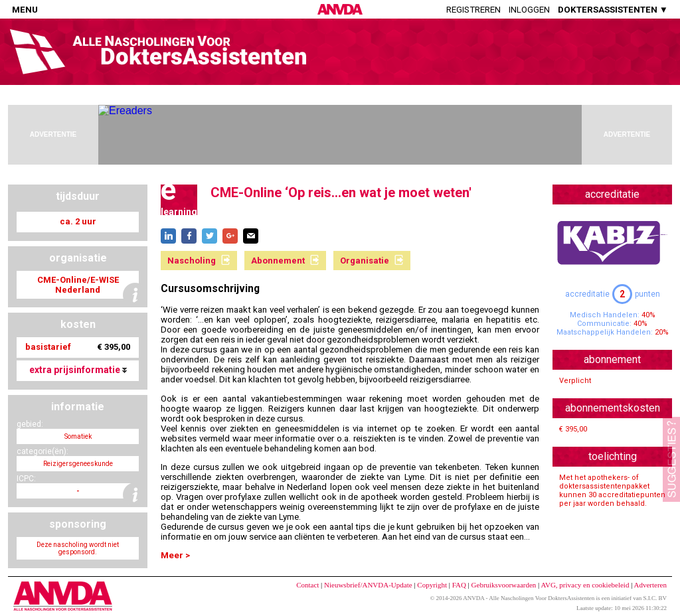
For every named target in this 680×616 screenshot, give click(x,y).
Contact (307, 585)
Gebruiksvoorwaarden (504, 585)
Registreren (473, 10)
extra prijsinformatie (78, 370)
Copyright (432, 585)
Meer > (175, 555)
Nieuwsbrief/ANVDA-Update (368, 585)
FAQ (459, 585)
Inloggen (529, 10)
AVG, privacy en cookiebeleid (585, 585)
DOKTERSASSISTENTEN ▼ (613, 10)
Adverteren (650, 585)
